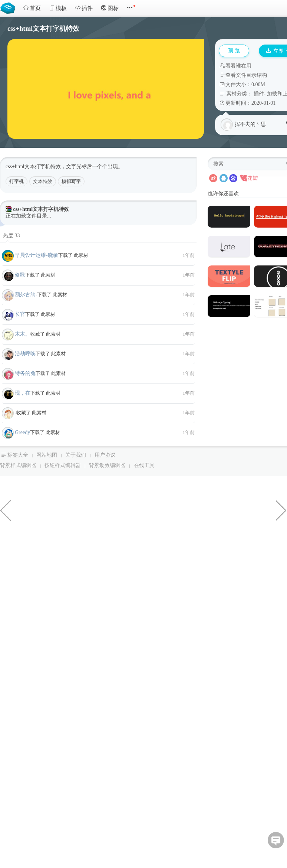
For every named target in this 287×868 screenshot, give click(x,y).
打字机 (17, 181)
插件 (84, 8)
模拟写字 (71, 181)
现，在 (23, 393)
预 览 (234, 51)
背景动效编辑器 (107, 465)
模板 (58, 8)
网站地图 (47, 455)
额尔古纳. (26, 295)
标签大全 (18, 455)
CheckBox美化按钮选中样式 (6, 510)
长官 (20, 314)
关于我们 (76, 455)
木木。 (23, 334)
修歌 (20, 275)
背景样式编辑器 (18, 465)
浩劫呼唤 (25, 354)
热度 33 (11, 236)
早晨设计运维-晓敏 (37, 255)
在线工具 (144, 465)
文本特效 (43, 181)
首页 (32, 8)
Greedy (22, 432)
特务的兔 (25, 373)
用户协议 (105, 455)
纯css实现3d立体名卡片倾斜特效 (281, 510)
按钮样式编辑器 (63, 465)
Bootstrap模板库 (9, 7)
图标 (110, 8)
